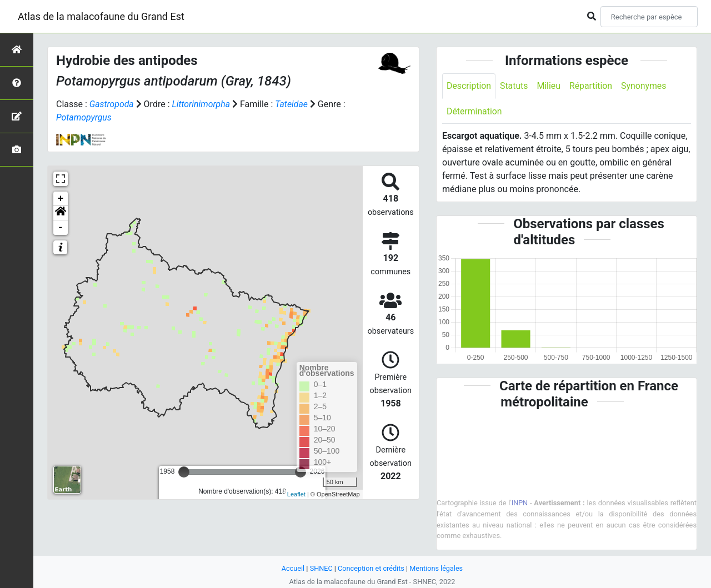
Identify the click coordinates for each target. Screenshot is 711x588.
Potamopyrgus (84, 117)
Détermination (475, 111)
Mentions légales (437, 568)
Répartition (592, 86)
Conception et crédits (371, 568)
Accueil (292, 568)
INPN (520, 503)
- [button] (61, 228)
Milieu (550, 86)
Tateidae (292, 104)
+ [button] (61, 199)
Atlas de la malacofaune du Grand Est (101, 16)
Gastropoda (112, 104)
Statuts (515, 86)
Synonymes (645, 86)
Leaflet (296, 494)
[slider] (184, 472)
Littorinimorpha (202, 104)
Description (469, 86)
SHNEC (320, 568)
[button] (61, 213)
